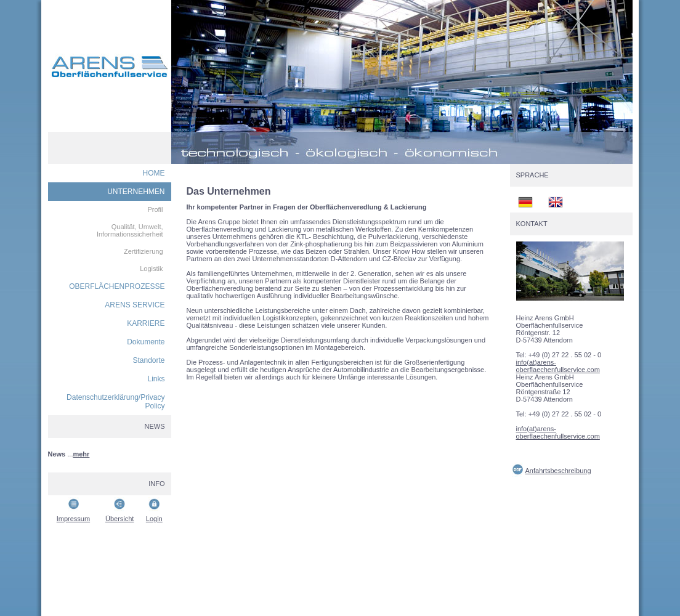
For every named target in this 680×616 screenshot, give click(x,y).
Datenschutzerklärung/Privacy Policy (115, 402)
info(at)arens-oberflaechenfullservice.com (558, 366)
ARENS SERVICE (135, 305)
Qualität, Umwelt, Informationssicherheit (130, 230)
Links (156, 379)
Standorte (148, 360)
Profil (155, 209)
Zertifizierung (144, 251)
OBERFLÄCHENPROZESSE (117, 286)
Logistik (151, 269)
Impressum (73, 519)
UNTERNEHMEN (136, 192)
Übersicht (119, 519)
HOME (154, 173)
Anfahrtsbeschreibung (558, 471)
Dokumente (146, 342)
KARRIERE (146, 323)
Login (154, 519)
